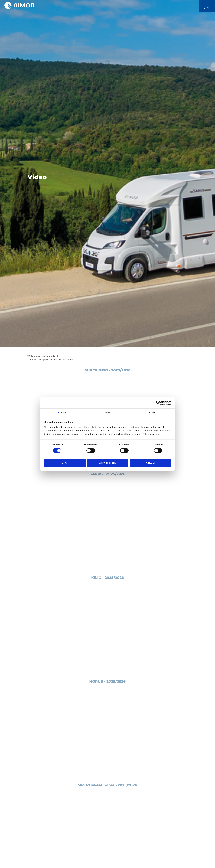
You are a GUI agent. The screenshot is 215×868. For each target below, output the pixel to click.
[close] (207, 3)
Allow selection (107, 463)
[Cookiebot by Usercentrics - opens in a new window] (158, 403)
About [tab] (152, 413)
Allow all (150, 463)
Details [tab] (107, 413)
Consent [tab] (63, 413)
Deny (65, 463)
